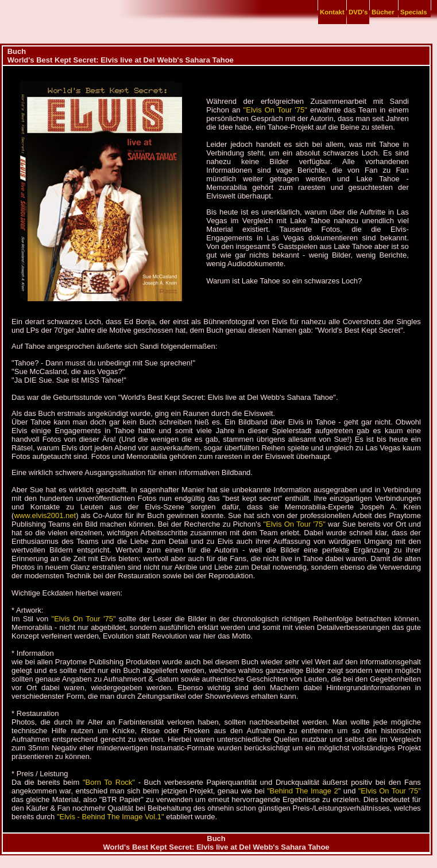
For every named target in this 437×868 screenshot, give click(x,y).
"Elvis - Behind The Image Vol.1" (111, 817)
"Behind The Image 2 (303, 791)
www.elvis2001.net (45, 515)
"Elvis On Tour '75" (275, 110)
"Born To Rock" (109, 782)
